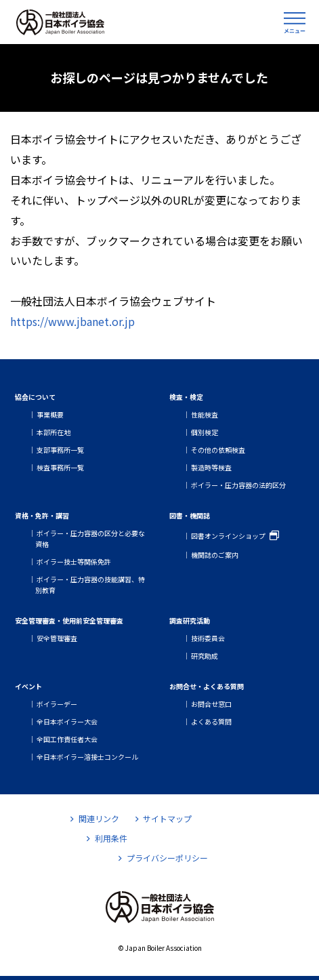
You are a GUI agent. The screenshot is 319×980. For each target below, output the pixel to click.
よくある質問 (211, 721)
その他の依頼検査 (218, 450)
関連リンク (94, 818)
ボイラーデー (57, 704)
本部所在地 (54, 432)
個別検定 (205, 432)
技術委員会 (208, 638)
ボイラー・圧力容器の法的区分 (238, 485)
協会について (35, 397)
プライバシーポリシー (163, 858)
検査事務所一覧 (60, 467)
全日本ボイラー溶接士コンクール (87, 757)
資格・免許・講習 (42, 515)
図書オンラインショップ (228, 536)
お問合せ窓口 (211, 704)
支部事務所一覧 (60, 450)
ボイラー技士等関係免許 (74, 562)
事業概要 (50, 414)
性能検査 (205, 414)
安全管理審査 (57, 638)
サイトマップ (164, 818)
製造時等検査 (211, 467)
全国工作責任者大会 (67, 739)
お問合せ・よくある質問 (207, 686)
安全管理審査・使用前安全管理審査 (69, 620)
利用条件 (107, 838)
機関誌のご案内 (215, 555)
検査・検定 (186, 397)
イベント (28, 686)
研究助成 (205, 656)
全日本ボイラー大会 (67, 721)
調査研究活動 (190, 620)
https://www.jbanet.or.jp (72, 321)
